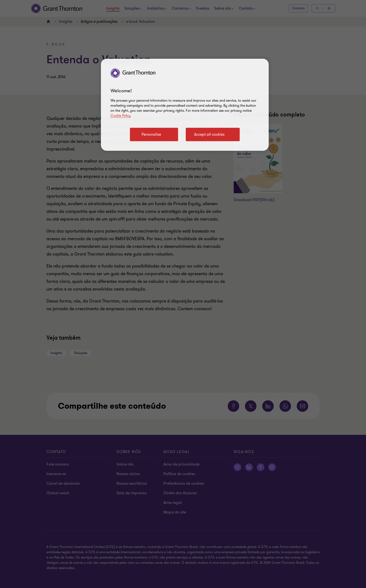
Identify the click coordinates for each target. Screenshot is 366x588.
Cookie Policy (121, 116)
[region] (185, 105)
